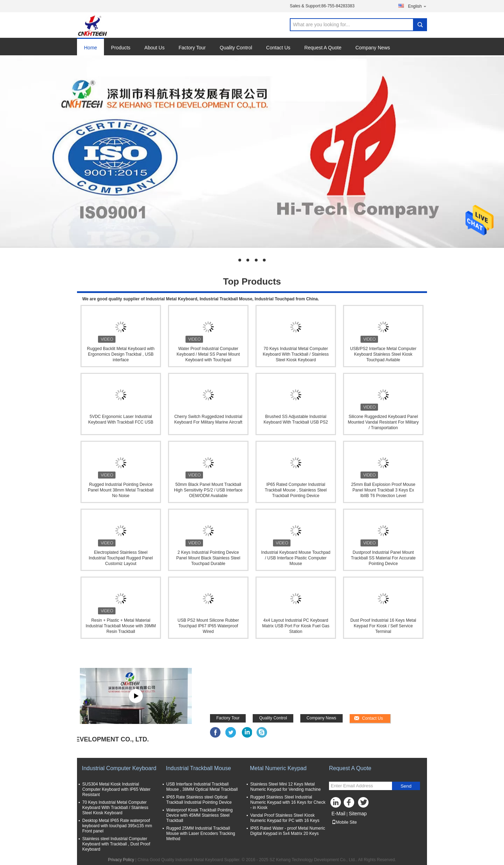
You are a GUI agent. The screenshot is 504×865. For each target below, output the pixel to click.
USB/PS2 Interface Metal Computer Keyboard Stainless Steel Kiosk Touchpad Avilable (383, 354)
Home (90, 48)
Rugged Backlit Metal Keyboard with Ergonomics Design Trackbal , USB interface (121, 354)
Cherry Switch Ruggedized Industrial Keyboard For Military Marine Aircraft (208, 419)
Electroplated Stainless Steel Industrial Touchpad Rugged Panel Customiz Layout (121, 558)
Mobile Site (344, 822)
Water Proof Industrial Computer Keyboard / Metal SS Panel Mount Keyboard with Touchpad (208, 354)
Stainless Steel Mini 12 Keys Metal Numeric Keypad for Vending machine (285, 787)
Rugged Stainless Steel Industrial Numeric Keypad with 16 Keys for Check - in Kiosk (288, 802)
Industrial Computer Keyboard (119, 768)
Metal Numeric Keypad (278, 768)
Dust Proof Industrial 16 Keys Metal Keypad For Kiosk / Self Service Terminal (383, 626)
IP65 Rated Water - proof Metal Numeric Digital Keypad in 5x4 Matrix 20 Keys (288, 831)
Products (121, 48)
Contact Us (278, 48)
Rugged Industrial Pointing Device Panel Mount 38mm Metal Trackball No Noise (121, 490)
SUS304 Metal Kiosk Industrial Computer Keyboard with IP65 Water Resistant (116, 789)
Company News (373, 48)
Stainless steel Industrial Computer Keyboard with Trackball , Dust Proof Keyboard (116, 844)
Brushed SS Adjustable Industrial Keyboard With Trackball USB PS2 (296, 419)
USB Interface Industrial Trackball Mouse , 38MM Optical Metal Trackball (202, 787)
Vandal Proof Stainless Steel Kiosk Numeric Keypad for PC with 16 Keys (285, 818)
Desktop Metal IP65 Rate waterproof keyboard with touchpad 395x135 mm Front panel (117, 826)
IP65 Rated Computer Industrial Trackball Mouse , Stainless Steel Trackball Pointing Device (296, 490)
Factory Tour (192, 48)
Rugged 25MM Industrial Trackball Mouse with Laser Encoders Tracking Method (201, 833)
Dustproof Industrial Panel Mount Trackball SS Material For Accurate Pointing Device (383, 558)
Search (420, 25)
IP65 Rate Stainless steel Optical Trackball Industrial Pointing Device (199, 800)
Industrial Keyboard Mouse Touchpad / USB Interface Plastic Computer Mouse (296, 558)
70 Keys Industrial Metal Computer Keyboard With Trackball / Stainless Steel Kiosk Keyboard (296, 354)
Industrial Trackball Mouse (198, 768)
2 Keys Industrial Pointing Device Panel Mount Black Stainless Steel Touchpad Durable (208, 558)
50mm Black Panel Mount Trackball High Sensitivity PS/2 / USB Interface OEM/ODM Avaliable (208, 490)
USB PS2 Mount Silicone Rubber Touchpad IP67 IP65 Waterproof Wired (208, 626)
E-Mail (338, 814)
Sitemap (358, 814)
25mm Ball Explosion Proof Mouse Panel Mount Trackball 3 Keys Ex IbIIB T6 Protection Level (383, 490)
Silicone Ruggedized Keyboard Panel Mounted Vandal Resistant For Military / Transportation (383, 422)
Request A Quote (323, 48)
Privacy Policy (121, 860)
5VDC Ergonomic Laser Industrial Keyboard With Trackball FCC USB (121, 419)
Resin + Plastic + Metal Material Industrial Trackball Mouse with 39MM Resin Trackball (121, 626)
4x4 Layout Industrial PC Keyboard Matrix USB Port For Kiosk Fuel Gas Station (296, 626)
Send (406, 786)
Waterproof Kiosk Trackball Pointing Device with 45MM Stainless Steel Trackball (199, 815)
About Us (155, 48)
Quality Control (236, 48)
